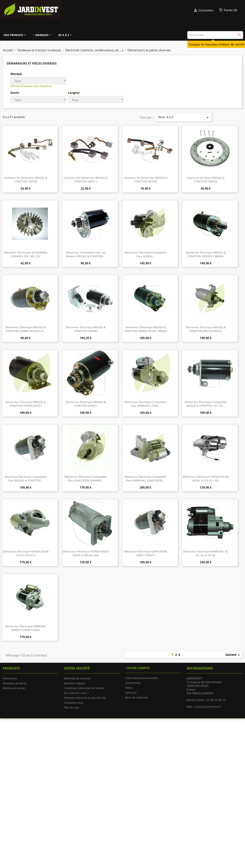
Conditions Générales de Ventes (84, 688)
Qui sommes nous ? (76, 693)
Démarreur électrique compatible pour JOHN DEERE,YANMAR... (86, 479)
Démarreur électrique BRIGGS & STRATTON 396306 (86, 329)
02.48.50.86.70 (216, 700)
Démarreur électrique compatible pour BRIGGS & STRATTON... (26, 479)
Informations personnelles (142, 678)
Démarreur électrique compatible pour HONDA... (145, 254)
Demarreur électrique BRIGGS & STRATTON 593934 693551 (26, 404)
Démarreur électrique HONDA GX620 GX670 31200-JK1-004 (86, 553)
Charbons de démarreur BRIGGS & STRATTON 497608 (146, 180)
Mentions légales (75, 683)
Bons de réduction (137, 697)
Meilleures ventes (14, 688)
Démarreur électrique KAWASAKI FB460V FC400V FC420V (26, 628)
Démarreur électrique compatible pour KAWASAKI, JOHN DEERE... (145, 479)
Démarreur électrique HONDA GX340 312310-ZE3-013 (26, 553)
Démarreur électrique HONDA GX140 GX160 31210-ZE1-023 (206, 479)
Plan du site (71, 707)
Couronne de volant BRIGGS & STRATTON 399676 (206, 180)
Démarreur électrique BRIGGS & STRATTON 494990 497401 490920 (145, 329)
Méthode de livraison (77, 678)
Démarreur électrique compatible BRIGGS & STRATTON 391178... (206, 404)
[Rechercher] (215, 35)
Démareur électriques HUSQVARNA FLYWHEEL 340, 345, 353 (26, 254)
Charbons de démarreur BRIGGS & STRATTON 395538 (26, 180)
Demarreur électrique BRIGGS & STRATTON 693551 (86, 404)
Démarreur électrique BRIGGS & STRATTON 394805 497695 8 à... (26, 329)
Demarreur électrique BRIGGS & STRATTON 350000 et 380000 (206, 254)
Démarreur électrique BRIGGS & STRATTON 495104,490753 (206, 329)
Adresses (131, 693)
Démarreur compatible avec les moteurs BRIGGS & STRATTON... (86, 254)
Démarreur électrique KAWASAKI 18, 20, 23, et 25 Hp (206, 553)
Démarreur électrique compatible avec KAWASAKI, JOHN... (145, 404)
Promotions (10, 678)
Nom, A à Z (184, 117)
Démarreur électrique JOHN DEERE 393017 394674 (145, 553)
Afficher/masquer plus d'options (31, 86)
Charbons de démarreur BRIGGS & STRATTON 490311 (86, 180)
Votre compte (138, 668)
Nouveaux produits (15, 683)
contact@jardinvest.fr (208, 707)
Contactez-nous (74, 703)
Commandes (133, 683)
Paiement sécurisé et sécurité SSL (85, 698)
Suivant (233, 655)
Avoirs (129, 688)
